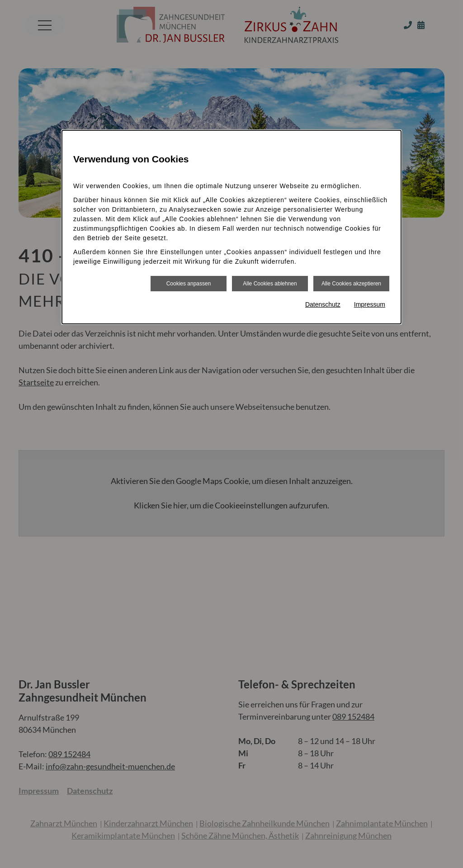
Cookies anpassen (189, 284)
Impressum (370, 304)
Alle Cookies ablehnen (270, 284)
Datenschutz (323, 304)
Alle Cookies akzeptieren (351, 284)
